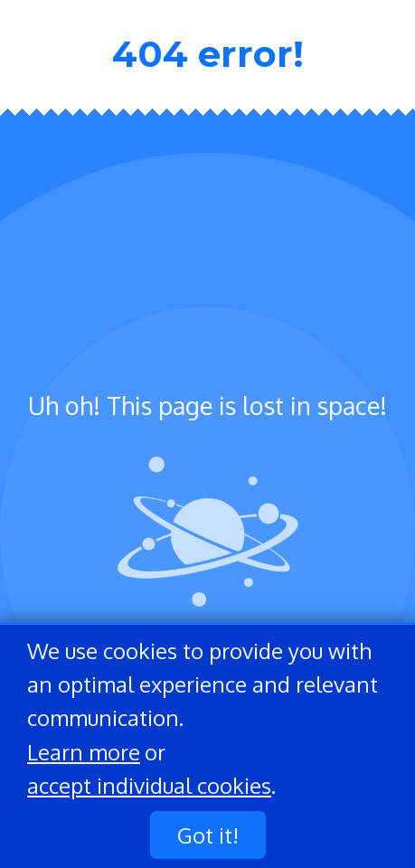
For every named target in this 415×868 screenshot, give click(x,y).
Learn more (84, 752)
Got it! (208, 835)
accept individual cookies (149, 785)
